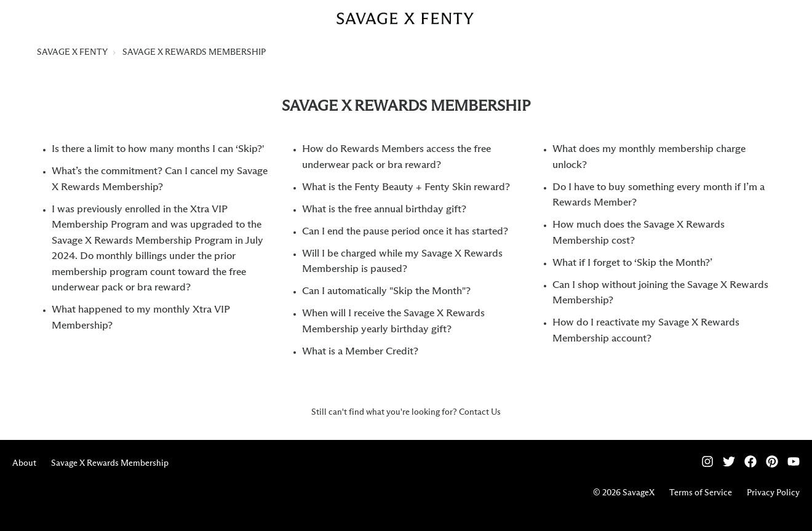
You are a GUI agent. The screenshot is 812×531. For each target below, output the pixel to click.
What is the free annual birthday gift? (384, 210)
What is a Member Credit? (360, 352)
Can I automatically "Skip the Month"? (386, 291)
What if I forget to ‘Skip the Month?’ (632, 263)
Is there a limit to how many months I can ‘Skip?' (158, 149)
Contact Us (480, 412)
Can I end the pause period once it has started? (405, 232)
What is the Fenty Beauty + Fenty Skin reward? (406, 187)
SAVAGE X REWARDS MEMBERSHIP (194, 52)
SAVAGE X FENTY (72, 52)
